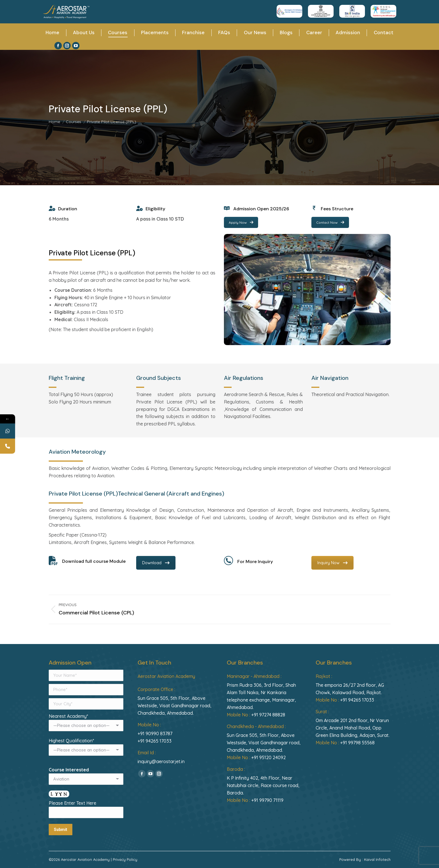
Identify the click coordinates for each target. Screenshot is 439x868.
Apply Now (241, 222)
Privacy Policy (125, 859)
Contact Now (330, 222)
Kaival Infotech (377, 859)
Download (156, 563)
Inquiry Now (332, 563)
